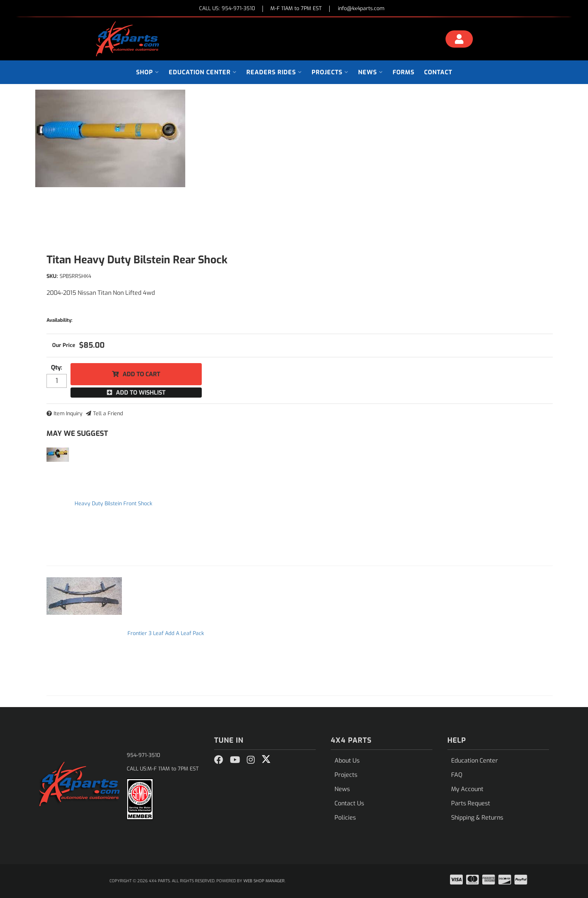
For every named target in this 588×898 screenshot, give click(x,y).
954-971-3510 (143, 755)
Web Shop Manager (264, 881)
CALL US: (227, 9)
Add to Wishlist (141, 393)
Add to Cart (141, 374)
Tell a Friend (108, 414)
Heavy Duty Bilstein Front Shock (113, 504)
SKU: (52, 276)
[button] (148, 72)
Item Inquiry (68, 414)
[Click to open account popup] (459, 40)
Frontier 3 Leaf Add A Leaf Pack (166, 633)
